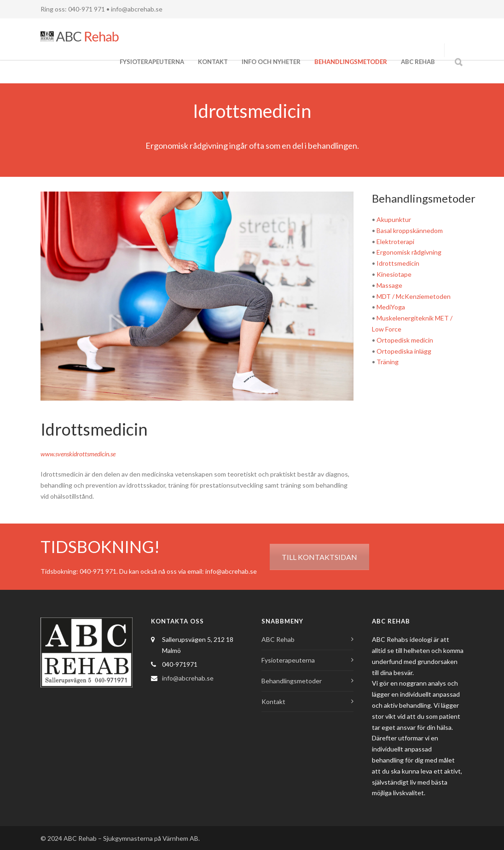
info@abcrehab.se (137, 9)
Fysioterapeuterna (152, 62)
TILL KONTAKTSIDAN (319, 557)
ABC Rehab (418, 62)
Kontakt (213, 62)
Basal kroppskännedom (410, 230)
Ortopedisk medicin (405, 340)
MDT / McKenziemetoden (414, 296)
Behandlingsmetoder (351, 62)
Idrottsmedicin (398, 263)
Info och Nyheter (271, 62)
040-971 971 (98, 571)
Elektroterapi (395, 242)
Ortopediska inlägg (404, 351)
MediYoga (391, 307)
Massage (389, 285)
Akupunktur (394, 219)
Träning (388, 362)
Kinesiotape (394, 274)
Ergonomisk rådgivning (409, 252)
